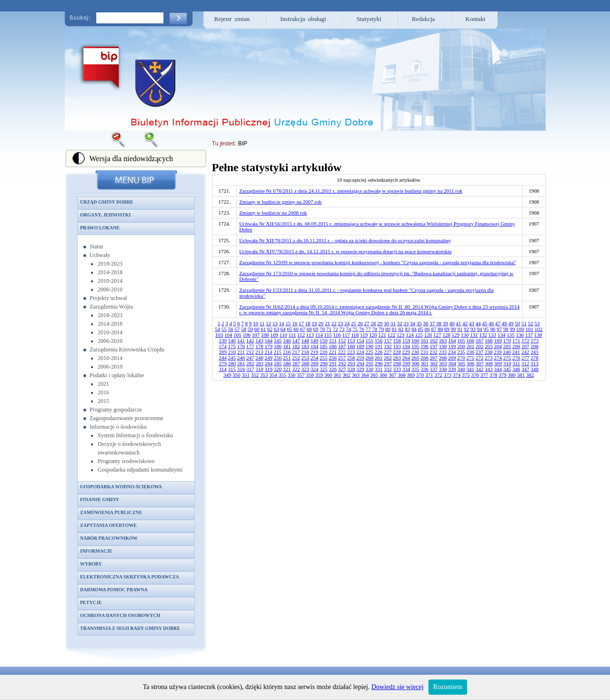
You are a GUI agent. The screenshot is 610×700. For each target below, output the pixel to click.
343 (489, 369)
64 (283, 329)
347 (525, 369)
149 (315, 340)
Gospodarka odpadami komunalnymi (140, 470)
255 (324, 358)
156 (379, 340)
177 (250, 346)
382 (530, 375)
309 (498, 363)
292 (342, 363)
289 (315, 363)
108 (265, 335)
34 (412, 323)
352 (255, 375)
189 (361, 346)
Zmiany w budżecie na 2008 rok (273, 213)
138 (538, 335)
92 (466, 329)
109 (274, 335)
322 (296, 369)
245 (232, 358)
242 (525, 352)
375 (466, 375)
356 (291, 375)
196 (425, 346)
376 (475, 375)
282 (250, 363)
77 (368, 329)
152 (342, 340)
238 (489, 352)
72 (335, 329)
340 (462, 369)
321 (287, 369)
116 (337, 335)
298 (397, 363)
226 (379, 352)
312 (525, 363)
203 (489, 346)
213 (259, 352)
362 (347, 375)
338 (443, 369)
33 (406, 323)
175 (232, 346)
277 (525, 358)
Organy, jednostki (105, 215)
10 (256, 323)
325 (324, 369)
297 (388, 363)
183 (305, 346)
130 (465, 335)
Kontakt (476, 19)
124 (410, 335)
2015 (103, 401)
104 (229, 335)
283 (259, 363)
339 (452, 369)
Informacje (96, 551)
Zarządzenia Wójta (111, 307)
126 (428, 335)
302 (434, 363)
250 (278, 358)
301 (425, 363)
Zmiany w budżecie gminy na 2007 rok (280, 202)
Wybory (91, 564)
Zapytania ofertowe (108, 525)
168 (489, 340)
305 (462, 363)
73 (342, 329)
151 (333, 340)
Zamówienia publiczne (111, 512)
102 (539, 329)
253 (305, 358)
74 (349, 329)
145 (278, 340)
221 (333, 352)
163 (443, 340)
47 (498, 323)
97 (499, 329)
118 (355, 335)
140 (232, 340)
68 (309, 329)
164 (452, 340)
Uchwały (100, 255)
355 (282, 375)
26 (360, 323)
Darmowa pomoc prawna (114, 590)
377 (484, 375)
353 (264, 375)
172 (525, 340)
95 (486, 329)
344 (498, 369)
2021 (103, 384)
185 (324, 346)
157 (388, 340)
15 (288, 323)
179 (269, 346)
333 (397, 369)
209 (223, 352)
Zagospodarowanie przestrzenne (127, 418)
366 (383, 375)
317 (250, 369)
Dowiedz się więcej (397, 687)
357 (301, 375)
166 (471, 340)
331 (379, 369)
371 (429, 375)
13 (275, 323)
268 (443, 358)
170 (507, 340)
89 (447, 329)
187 (342, 346)
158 (397, 340)
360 (328, 375)
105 (238, 335)
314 (223, 369)
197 (434, 346)
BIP (242, 144)
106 (247, 335)
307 (480, 363)
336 (425, 369)
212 (250, 352)
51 (524, 323)
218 (305, 352)
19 (314, 323)
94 (480, 329)
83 (408, 329)
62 (270, 329)
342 (480, 369)
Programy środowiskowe (126, 461)
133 (493, 335)
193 (397, 346)
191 (379, 346)
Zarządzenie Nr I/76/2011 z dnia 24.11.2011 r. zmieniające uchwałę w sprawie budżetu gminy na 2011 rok (351, 191)
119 (364, 335)
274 (498, 358)
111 (292, 335)
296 (379, 363)
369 (411, 375)
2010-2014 (110, 281)
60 (257, 329)
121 (382, 335)
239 (498, 352)
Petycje (91, 602)
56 (230, 329)
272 (480, 358)
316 (241, 369)
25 (354, 323)
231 (424, 352)
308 (489, 363)
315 (232, 369)
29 (380, 323)
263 (397, 358)
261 (379, 358)
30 (386, 323)
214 (269, 352)
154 (361, 340)
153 (351, 340)
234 (452, 352)
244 (223, 358)
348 (535, 369)
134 (502, 335)
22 (334, 323)
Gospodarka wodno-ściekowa (121, 487)
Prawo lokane (100, 228)
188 (351, 346)
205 (507, 346)
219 (314, 352)
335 (415, 369)
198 (443, 346)
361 (338, 375)
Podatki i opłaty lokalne (117, 375)
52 (531, 323)
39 (445, 323)
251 (287, 358)
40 (452, 323)
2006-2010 (110, 289)
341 (471, 369)
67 (303, 329)
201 (471, 346)
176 (241, 346)
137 (529, 335)
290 (324, 363)
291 (333, 363)
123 (401, 335)
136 (520, 335)
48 (504, 323)
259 (361, 358)
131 (474, 335)
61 (263, 329)
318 (259, 369)
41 (459, 323)
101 (530, 329)
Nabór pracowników (109, 538)
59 (250, 329)
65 (290, 329)
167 (480, 340)
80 (388, 329)
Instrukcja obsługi (303, 19)
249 (269, 358)
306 (471, 363)
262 (388, 358)
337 (434, 369)
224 (361, 352)
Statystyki (369, 19)
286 (287, 363)
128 (446, 335)
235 (461, 352)
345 (507, 369)
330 (370, 369)
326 (333, 369)
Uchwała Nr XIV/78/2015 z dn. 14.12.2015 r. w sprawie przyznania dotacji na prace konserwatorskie (346, 251)
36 (426, 323)
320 (278, 369)
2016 (103, 392)
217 (296, 352)
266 (425, 358)
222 (342, 352)
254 (315, 358)
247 (250, 358)
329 (361, 369)
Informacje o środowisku (118, 427)
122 (391, 335)
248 (259, 358)
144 (269, 340)
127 (437, 335)
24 (347, 323)
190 (370, 346)
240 (507, 352)
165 (462, 340)
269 (452, 358)
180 (278, 346)
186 (333, 346)
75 (355, 329)
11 (262, 323)
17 (301, 323)
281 (241, 363)
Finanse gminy (100, 499)
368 (402, 375)
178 (259, 346)
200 (462, 346)
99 (513, 329)
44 (478, 323)
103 (219, 335)
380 (512, 375)
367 (392, 375)
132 (483, 335)
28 (373, 323)
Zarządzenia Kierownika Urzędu (127, 350)
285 (278, 363)
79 (381, 329)
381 (521, 375)
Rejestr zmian (232, 19)
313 (534, 363)
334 (406, 369)
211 (241, 352)
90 (453, 329)
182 (296, 346)
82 (401, 329)
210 (232, 352)
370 (420, 375)
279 (223, 363)
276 (516, 358)
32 (400, 323)
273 (489, 358)
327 (342, 369)
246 (241, 358)
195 (415, 346)
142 (250, 340)
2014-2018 (110, 272)
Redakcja (423, 19)
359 (319, 375)
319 (269, 369)
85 (421, 329)
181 (287, 346)
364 (365, 375)
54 (218, 329)
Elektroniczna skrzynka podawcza (130, 577)
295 (370, 363)
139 (223, 340)
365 (374, 375)
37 (432, 323)
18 (308, 323)
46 (491, 323)
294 (361, 363)
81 (394, 329)
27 (367, 323)
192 (388, 346)
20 (321, 323)
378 (493, 375)
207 (525, 346)
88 (440, 329)
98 (506, 329)
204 (498, 346)
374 (457, 375)
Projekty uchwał (108, 298)
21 (328, 323)
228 (397, 352)
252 (296, 358)
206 (516, 346)
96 (493, 329)
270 (462, 358)
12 (269, 323)
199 (452, 346)
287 (296, 363)
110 (283, 335)
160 (415, 340)
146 (287, 340)
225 (370, 352)
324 (315, 369)
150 (324, 340)
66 (296, 329)
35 (419, 323)
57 (237, 329)
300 (415, 363)
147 (296, 340)
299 (406, 363)
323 (305, 369)
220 (324, 352)
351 (246, 375)
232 (434, 352)
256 (333, 358)
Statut (96, 247)
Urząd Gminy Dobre (107, 202)
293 (351, 363)
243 (534, 352)
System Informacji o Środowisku (135, 435)
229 (406, 352)
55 (224, 329)
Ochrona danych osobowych (120, 615)
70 (322, 329)
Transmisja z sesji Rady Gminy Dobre (130, 628)
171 (516, 340)
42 (465, 323)
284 (269, 363)
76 (361, 329)
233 (443, 352)
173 (535, 340)
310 (507, 363)
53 (537, 323)
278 (535, 358)
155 (370, 340)
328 (351, 369)
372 (438, 375)
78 (375, 329)
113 (310, 335)
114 (319, 335)
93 (473, 329)
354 (273, 375)
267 (434, 358)
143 (259, 340)
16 (295, 323)
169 (498, 340)
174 (223, 346)
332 (388, 369)
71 (329, 329)
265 (415, 358)
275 (507, 358)
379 (503, 375)
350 (237, 375)
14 (281, 323)
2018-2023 (110, 264)
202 (480, 346)
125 (419, 335)
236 (471, 352)
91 (460, 329)
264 (406, 358)
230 (415, 352)
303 (443, 363)
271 (471, 358)
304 (452, 363)
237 (480, 352)
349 (228, 375)
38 (439, 323)
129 (456, 335)
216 (287, 352)
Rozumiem (448, 687)
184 (315, 346)
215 (278, 352)
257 (342, 358)
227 (388, 352)
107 (256, 335)
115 (328, 335)
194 (406, 346)
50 (517, 323)
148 (305, 340)
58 (244, 329)
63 (277, 329)
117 (346, 335)
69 (316, 329)
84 (414, 329)
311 (516, 363)
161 (425, 340)
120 (373, 335)
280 (232, 363)
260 (370, 358)
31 (393, 323)
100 (520, 329)
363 (356, 375)
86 (427, 329)
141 (241, 340)
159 (406, 340)
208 (535, 346)
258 (351, 358)
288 (305, 363)
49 (511, 323)
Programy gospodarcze (116, 410)
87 (434, 329)
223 (351, 352)
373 (448, 375)
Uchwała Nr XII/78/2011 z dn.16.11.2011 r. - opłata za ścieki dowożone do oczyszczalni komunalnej (345, 240)
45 (485, 323)
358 (310, 375)
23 (341, 323)
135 (511, 335)
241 (516, 352)
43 (472, 323)
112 (301, 335)
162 (434, 340)
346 (516, 369)
